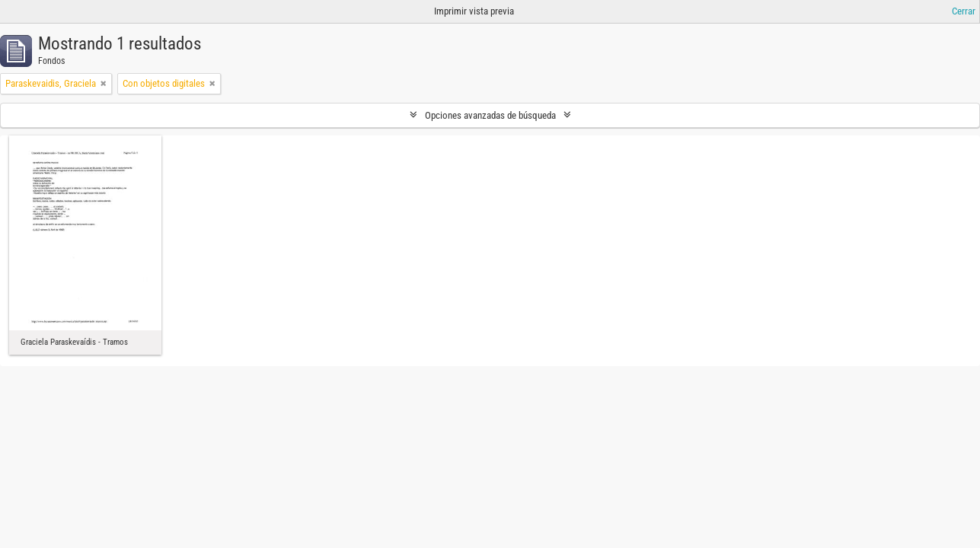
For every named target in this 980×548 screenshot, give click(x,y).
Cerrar (964, 11)
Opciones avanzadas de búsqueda (490, 115)
